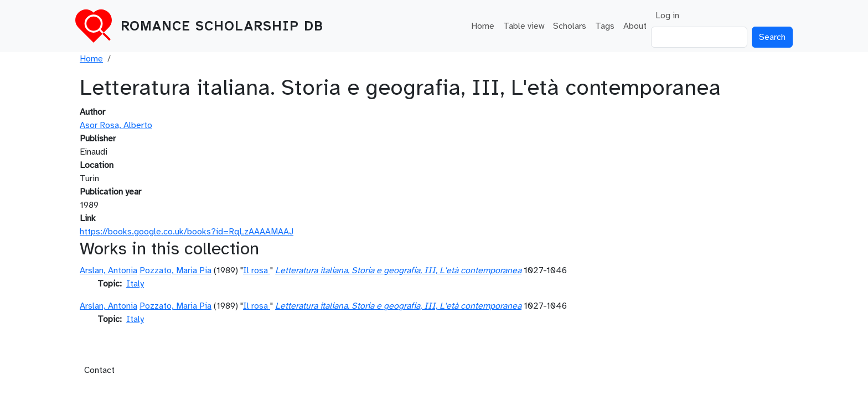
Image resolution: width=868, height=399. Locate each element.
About (635, 26)
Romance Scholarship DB (222, 26)
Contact (99, 370)
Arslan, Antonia (108, 270)
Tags (605, 26)
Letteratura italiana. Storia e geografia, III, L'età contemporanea (398, 270)
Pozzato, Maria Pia (175, 270)
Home (483, 26)
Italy (135, 284)
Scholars (570, 26)
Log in (667, 16)
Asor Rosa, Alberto (116, 125)
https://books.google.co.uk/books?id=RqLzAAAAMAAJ (187, 232)
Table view (524, 26)
